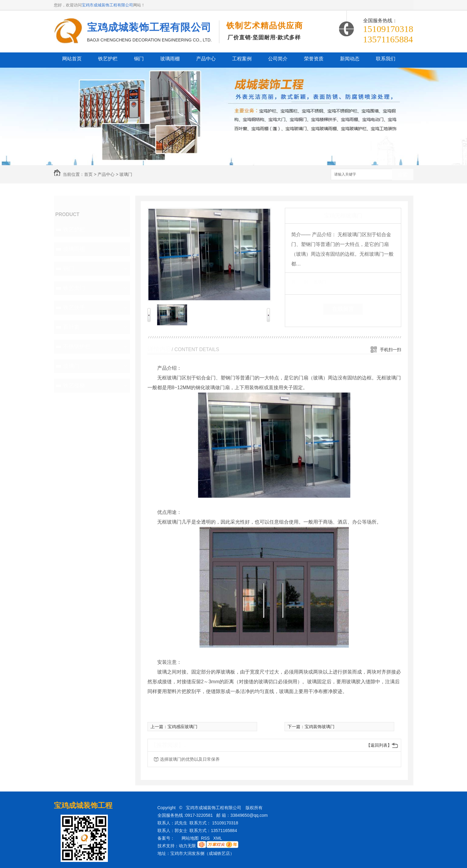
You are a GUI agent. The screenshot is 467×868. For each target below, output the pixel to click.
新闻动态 (350, 59)
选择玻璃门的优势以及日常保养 (190, 759)
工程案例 (242, 59)
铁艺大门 (74, 288)
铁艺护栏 (108, 59)
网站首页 (72, 59)
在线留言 (343, 309)
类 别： (302, 282)
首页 (88, 174)
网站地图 (190, 838)
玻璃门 (126, 174)
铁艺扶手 (74, 308)
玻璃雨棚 (170, 59)
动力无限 (187, 846)
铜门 (139, 59)
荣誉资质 (314, 59)
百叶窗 (71, 327)
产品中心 (206, 59)
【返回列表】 (379, 745)
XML (218, 838)
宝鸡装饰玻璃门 (320, 727)
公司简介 (278, 59)
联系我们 (386, 59)
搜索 (403, 175)
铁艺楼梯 (74, 386)
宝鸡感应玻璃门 (182, 727)
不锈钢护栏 (77, 347)
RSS (206, 838)
